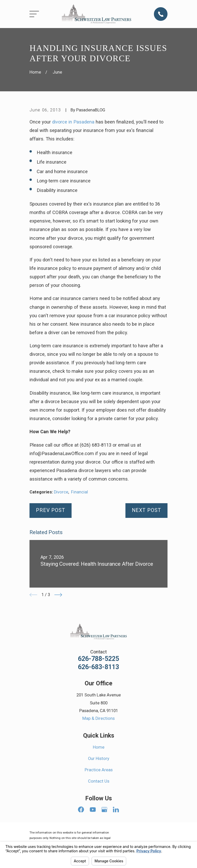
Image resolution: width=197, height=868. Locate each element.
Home (99, 747)
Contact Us (99, 781)
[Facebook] (81, 809)
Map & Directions (98, 718)
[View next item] (58, 595)
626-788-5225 (98, 659)
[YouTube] (93, 809)
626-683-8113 (98, 667)
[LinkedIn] (116, 809)
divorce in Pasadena (73, 122)
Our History (99, 759)
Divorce (61, 492)
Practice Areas (99, 770)
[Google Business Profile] (104, 809)
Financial (80, 492)
